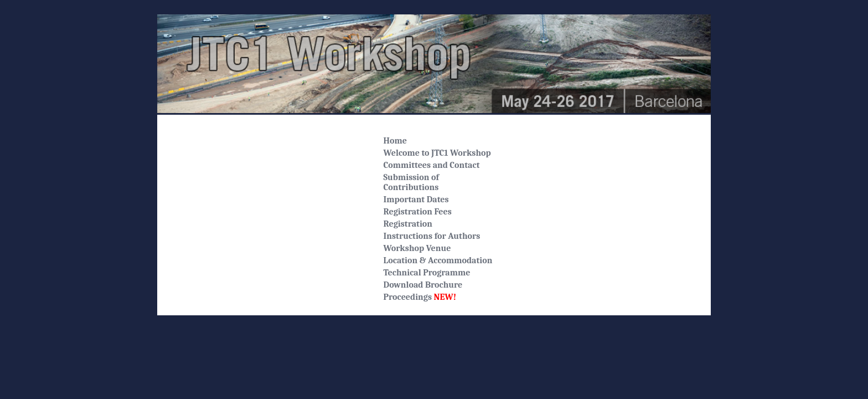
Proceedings (420, 297)
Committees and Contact (432, 165)
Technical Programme (427, 273)
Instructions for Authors (432, 236)
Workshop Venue (417, 248)
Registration (408, 224)
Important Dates (416, 199)
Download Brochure (423, 285)
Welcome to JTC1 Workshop (437, 153)
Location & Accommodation (438, 260)
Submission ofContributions (411, 182)
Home (395, 141)
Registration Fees (418, 212)
